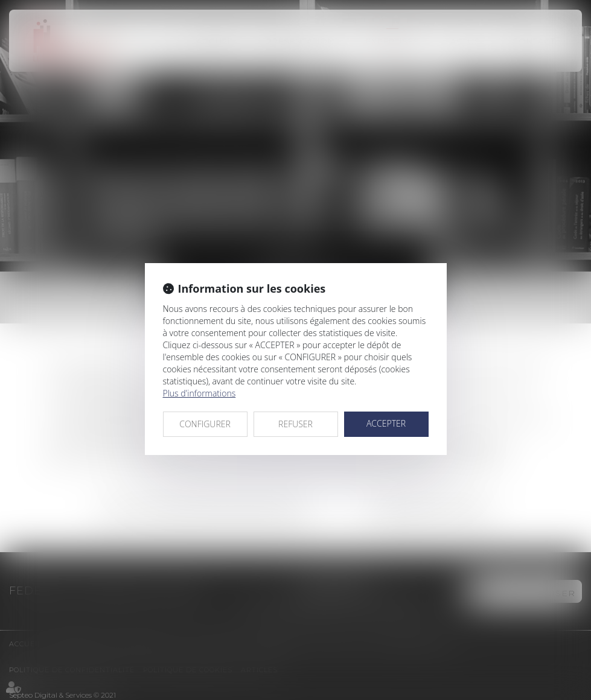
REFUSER (295, 424)
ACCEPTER (386, 423)
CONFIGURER (205, 424)
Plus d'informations (200, 393)
